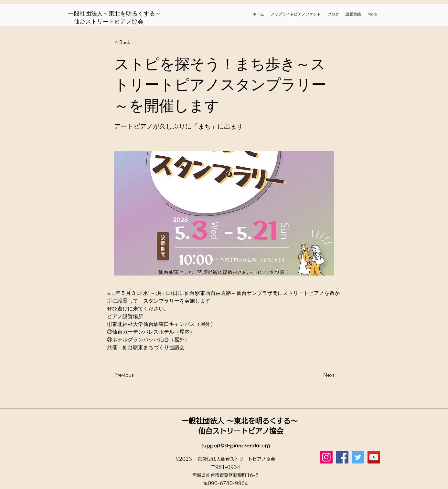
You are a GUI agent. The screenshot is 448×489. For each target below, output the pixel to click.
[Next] (318, 375)
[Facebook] (342, 457)
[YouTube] (374, 457)
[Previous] (136, 375)
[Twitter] (358, 457)
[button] (136, 42)
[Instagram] (326, 457)
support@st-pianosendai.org (236, 446)
